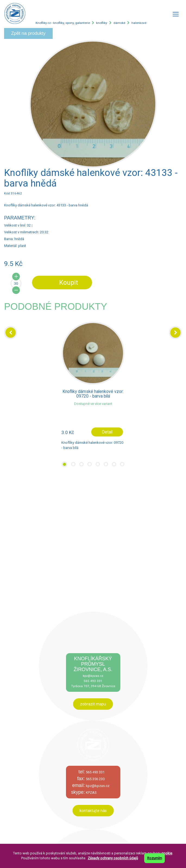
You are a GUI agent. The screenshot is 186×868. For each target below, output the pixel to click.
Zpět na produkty (28, 33)
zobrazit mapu (93, 704)
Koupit (69, 283)
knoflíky (102, 23)
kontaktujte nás (93, 811)
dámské (119, 23)
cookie (167, 853)
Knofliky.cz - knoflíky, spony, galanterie (63, 23)
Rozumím (155, 858)
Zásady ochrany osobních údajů (113, 858)
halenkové (139, 23)
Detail (107, 432)
